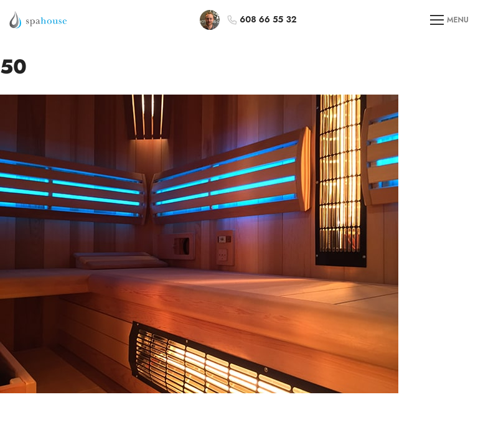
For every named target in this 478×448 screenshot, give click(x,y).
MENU (449, 20)
